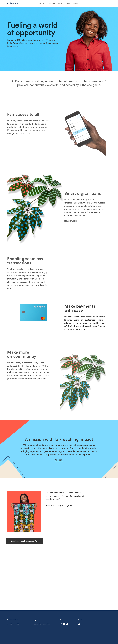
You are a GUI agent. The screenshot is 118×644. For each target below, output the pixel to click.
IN (8, 624)
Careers (61, 3)
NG (14, 624)
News (68, 3)
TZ (18, 624)
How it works (51, 3)
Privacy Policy (46, 624)
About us (41, 3)
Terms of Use (37, 624)
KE (11, 624)
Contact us (76, 3)
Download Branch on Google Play (24, 541)
